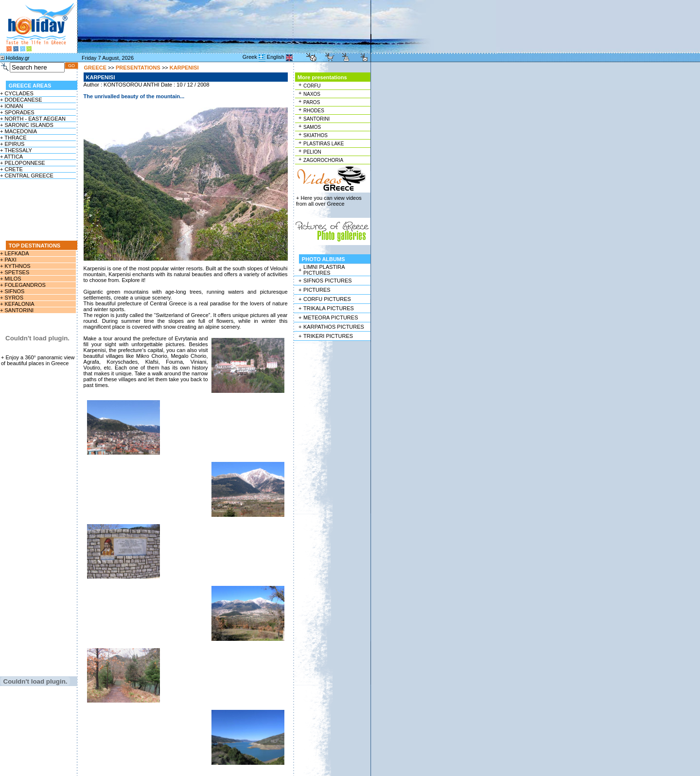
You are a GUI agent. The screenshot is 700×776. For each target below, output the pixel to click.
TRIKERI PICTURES (328, 336)
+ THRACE (13, 138)
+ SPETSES (15, 272)
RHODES (314, 111)
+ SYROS (12, 298)
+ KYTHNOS (15, 266)
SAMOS (312, 127)
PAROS (312, 102)
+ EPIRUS (12, 144)
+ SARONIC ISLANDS (27, 125)
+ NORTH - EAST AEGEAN (33, 119)
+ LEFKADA (15, 253)
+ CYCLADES (17, 93)
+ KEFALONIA (17, 304)
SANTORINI (316, 119)
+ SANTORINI (17, 310)
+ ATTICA (11, 157)
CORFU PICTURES (327, 299)
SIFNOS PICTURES (328, 281)
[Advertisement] (38, 210)
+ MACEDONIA (18, 131)
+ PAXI (8, 260)
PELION (312, 152)
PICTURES (317, 290)
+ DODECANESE (21, 100)
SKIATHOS (315, 135)
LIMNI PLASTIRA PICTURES (324, 270)
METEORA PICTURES (331, 317)
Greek (250, 57)
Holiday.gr (18, 58)
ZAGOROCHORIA (323, 160)
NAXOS (312, 94)
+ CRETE (11, 169)
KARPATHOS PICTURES (334, 327)
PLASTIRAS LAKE (324, 144)
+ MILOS (11, 279)
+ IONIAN (11, 106)
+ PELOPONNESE (23, 163)
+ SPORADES (17, 112)
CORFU (312, 86)
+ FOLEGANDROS (23, 285)
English (276, 57)
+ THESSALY (16, 150)
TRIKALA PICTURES (329, 308)
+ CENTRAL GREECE (27, 176)
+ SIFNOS (12, 291)
